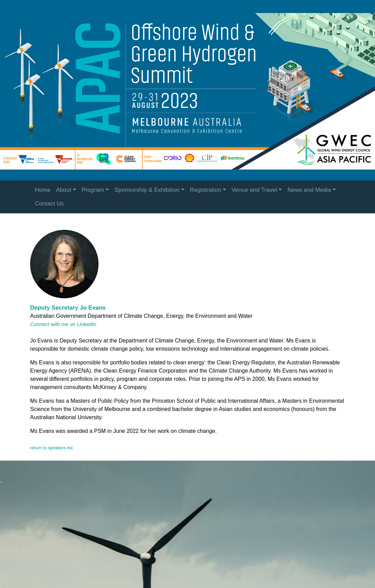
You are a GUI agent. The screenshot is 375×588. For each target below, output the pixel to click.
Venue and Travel (254, 190)
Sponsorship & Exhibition (147, 190)
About (63, 190)
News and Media (309, 190)
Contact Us (49, 204)
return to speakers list (51, 448)
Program (93, 190)
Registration (205, 190)
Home (43, 190)
